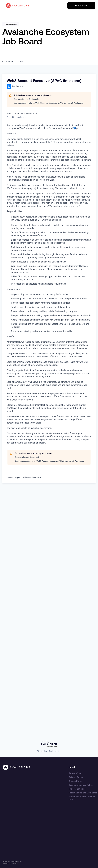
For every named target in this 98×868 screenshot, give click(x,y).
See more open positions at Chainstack (24, 477)
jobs (20, 62)
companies (8, 62)
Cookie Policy (76, 781)
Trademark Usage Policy (81, 785)
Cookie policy (54, 751)
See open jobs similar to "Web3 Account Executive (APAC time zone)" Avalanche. (49, 103)
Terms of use (75, 773)
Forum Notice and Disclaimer (83, 793)
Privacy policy (42, 751)
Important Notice (77, 789)
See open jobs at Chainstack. (26, 99)
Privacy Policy (76, 777)
